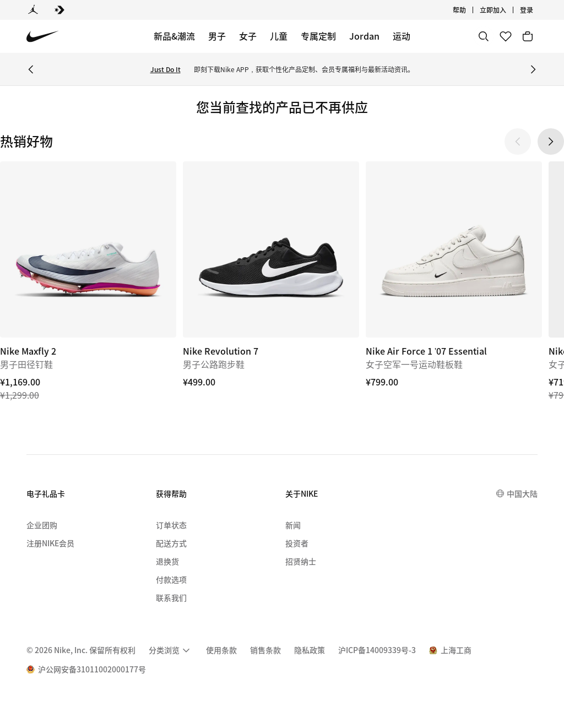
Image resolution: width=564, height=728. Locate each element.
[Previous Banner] (31, 69)
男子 (217, 36)
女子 (248, 36)
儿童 (279, 36)
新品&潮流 (174, 36)
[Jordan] (33, 10)
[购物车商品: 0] (528, 36)
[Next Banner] (533, 69)
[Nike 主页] (43, 37)
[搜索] (484, 36)
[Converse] (59, 10)
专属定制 (318, 36)
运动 (402, 36)
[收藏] (506, 36)
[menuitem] (171, 650)
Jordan (364, 36)
